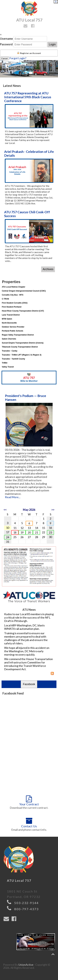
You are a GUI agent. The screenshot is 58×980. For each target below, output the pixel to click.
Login (52, 44)
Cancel (4, 59)
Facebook (29, 684)
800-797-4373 (26, 909)
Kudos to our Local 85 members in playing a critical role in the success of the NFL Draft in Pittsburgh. (29, 617)
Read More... (13, 497)
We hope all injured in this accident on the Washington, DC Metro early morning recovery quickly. (27, 651)
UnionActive (26, 965)
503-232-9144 (26, 903)
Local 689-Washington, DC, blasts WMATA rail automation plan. (24, 627)
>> (53, 510)
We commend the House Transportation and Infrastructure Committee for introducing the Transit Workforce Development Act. (29, 664)
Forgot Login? (18, 58)
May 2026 (29, 510)
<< (5, 510)
